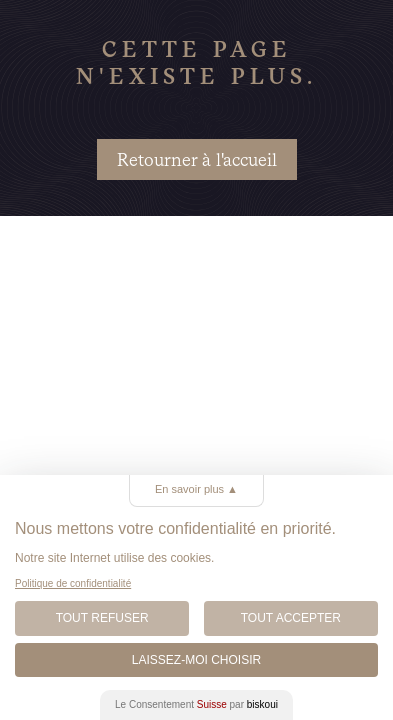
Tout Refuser (102, 618)
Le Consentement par (196, 704)
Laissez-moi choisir (196, 660)
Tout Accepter (291, 618)
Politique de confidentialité (73, 583)
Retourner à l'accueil (197, 159)
